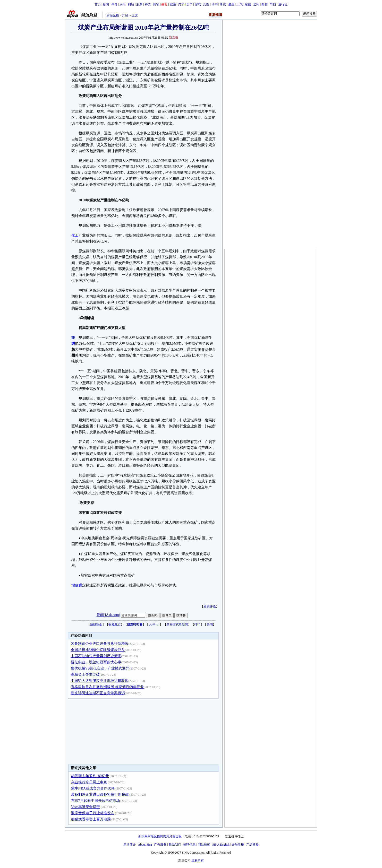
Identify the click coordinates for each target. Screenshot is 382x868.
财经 (131, 4)
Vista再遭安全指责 (86, 807)
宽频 (173, 4)
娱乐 (123, 4)
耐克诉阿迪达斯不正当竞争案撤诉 (98, 693)
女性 (206, 4)
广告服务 (160, 845)
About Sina (145, 845)
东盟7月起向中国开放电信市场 (95, 801)
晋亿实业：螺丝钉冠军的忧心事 (96, 662)
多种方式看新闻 (177, 624)
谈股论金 (96, 624)
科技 (148, 4)
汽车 (181, 4)
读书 (215, 4)
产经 (125, 15)
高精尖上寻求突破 (85, 675)
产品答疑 (252, 845)
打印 (197, 624)
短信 (248, 4)
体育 (114, 4)
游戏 (198, 4)
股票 (139, 4)
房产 (190, 4)
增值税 (77, 585)
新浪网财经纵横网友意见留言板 (160, 836)
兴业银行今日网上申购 (89, 782)
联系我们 (175, 845)
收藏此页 (115, 624)
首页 (98, 4)
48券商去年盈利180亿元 (90, 776)
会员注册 (238, 845)
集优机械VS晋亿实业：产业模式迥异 (100, 668)
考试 (223, 4)
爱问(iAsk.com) (108, 615)
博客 (156, 4)
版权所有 (198, 861)
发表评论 (210, 606)
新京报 (174, 38)
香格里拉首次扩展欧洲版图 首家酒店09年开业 (107, 687)
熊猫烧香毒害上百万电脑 (91, 819)
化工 (75, 235)
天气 (240, 4)
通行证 (283, 4)
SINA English (221, 845)
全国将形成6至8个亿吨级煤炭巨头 (98, 650)
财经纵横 (113, 15)
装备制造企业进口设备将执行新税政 (100, 644)
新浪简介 (130, 845)
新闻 (106, 4)
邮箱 (265, 4)
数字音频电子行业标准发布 (93, 813)
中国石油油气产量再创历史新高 (96, 656)
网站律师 (204, 845)
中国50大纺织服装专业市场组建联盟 (100, 681)
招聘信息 (189, 845)
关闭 (210, 624)
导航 (273, 4)
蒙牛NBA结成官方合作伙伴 (93, 788)
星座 (231, 4)
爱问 (256, 4)
